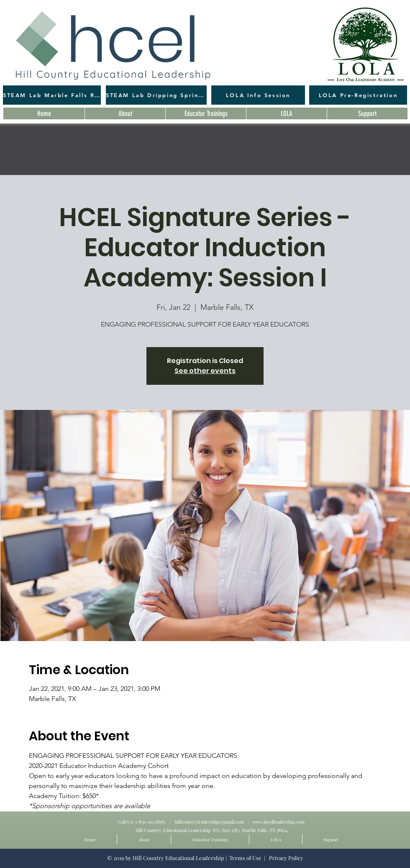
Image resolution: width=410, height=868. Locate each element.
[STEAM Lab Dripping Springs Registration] (156, 95)
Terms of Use (245, 858)
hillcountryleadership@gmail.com (210, 822)
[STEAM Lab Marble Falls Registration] (52, 95)
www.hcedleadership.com (278, 822)
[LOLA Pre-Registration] (358, 95)
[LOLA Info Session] (258, 95)
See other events (205, 371)
